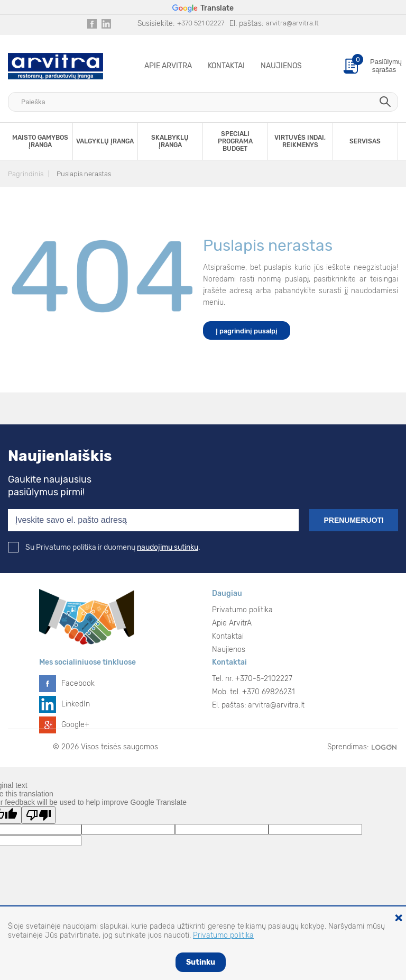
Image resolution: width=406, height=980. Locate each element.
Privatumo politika (242, 610)
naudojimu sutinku (168, 547)
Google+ (75, 725)
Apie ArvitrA (168, 66)
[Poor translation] (39, 815)
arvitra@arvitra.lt (292, 23)
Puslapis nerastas (84, 174)
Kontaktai (226, 66)
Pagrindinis (26, 174)
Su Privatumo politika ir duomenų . (104, 547)
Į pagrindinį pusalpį (247, 331)
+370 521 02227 (201, 23)
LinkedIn (76, 704)
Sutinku (201, 962)
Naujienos (281, 66)
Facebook (78, 683)
